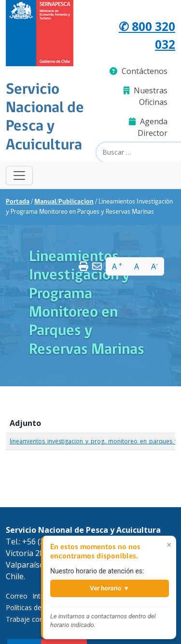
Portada (18, 202)
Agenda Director (148, 127)
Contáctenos (139, 71)
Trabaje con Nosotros (41, 619)
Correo (17, 596)
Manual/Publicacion (64, 202)
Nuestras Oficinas (146, 96)
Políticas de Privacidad (41, 607)
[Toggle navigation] (19, 176)
